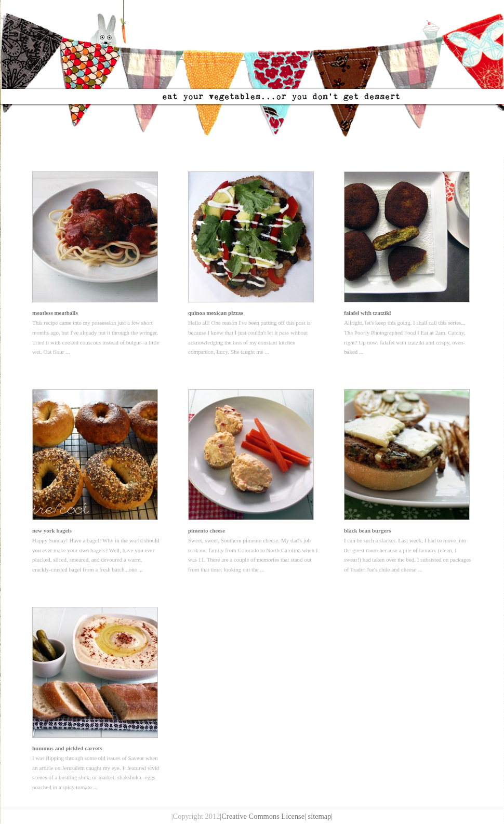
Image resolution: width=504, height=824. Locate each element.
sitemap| (321, 816)
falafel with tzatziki (367, 313)
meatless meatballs (55, 313)
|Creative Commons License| (263, 816)
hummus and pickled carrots (67, 748)
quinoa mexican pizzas (216, 313)
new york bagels (52, 530)
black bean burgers (367, 530)
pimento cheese (207, 530)
